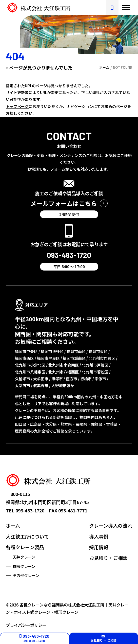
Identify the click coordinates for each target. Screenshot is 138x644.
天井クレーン (24, 557)
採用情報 (99, 547)
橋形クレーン (24, 566)
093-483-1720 (30, 510)
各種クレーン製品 (25, 547)
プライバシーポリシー (26, 625)
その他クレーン (26, 575)
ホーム (13, 525)
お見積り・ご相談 (108, 558)
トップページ (17, 106)
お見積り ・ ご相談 (104, 638)
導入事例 (99, 536)
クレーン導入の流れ (111, 525)
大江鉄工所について (27, 536)
